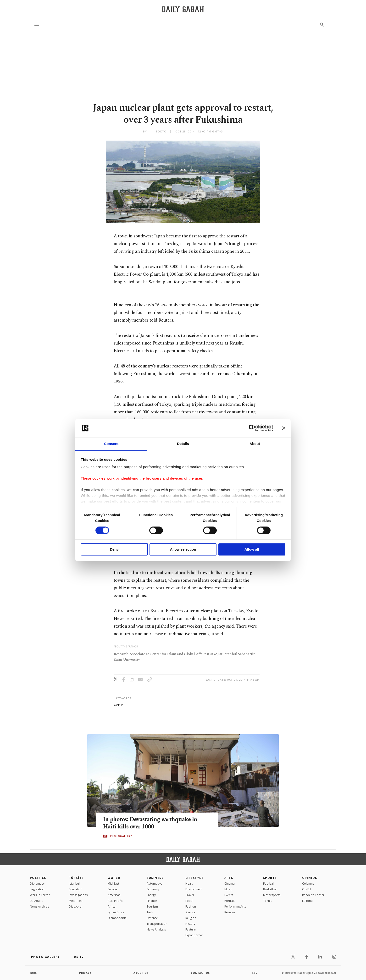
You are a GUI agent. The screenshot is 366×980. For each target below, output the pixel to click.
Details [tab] (183, 444)
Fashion (191, 906)
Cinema (230, 884)
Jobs (33, 973)
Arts (229, 878)
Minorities (76, 901)
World (114, 878)
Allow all (252, 550)
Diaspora (75, 906)
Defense (152, 918)
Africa (112, 906)
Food (189, 901)
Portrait (230, 901)
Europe (113, 889)
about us (141, 973)
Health (190, 884)
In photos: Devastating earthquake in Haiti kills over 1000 (151, 823)
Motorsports (272, 895)
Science (190, 912)
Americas (114, 895)
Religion (191, 918)
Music (228, 889)
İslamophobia (117, 918)
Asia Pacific (115, 901)
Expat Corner (194, 935)
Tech (150, 912)
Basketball (270, 889)
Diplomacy (37, 884)
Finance (152, 901)
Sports (270, 878)
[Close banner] (284, 428)
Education (76, 889)
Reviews (230, 912)
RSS (255, 973)
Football (269, 884)
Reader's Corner (313, 895)
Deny (114, 550)
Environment (194, 889)
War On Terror (40, 895)
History (190, 924)
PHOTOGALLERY (121, 836)
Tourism (152, 906)
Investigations (78, 895)
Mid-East (113, 884)
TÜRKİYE (76, 878)
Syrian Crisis (116, 912)
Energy (151, 895)
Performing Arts (235, 906)
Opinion (310, 878)
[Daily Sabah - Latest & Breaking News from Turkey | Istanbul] (183, 9)
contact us (200, 973)
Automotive (155, 884)
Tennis (268, 901)
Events (229, 895)
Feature (191, 929)
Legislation (37, 889)
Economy (153, 889)
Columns (308, 884)
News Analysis (39, 906)
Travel (190, 895)
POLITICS (38, 878)
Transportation (157, 924)
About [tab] (255, 444)
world (118, 705)
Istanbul (74, 884)
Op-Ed (306, 889)
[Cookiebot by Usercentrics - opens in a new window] (252, 428)
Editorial (308, 901)
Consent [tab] (111, 444)
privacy (85, 973)
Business (155, 878)
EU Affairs (36, 901)
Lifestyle (194, 878)
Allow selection (183, 550)
